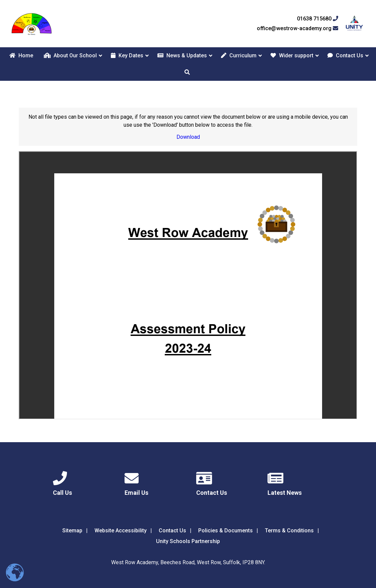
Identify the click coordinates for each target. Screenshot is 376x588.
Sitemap (72, 531)
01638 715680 (318, 19)
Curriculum (239, 55)
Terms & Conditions (289, 531)
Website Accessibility (121, 531)
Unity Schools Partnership (188, 541)
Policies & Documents (225, 531)
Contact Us (345, 55)
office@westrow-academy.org (297, 28)
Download (188, 137)
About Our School (70, 55)
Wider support (292, 55)
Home (21, 55)
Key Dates (127, 55)
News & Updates (182, 55)
